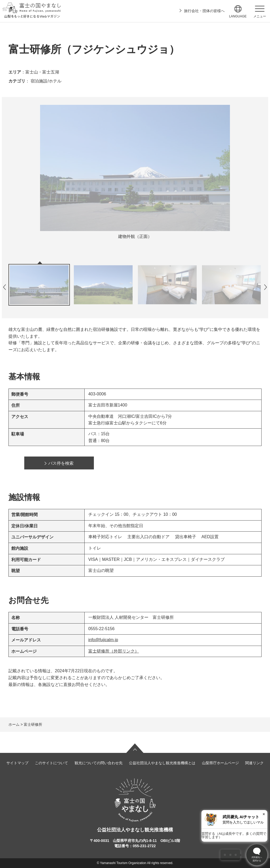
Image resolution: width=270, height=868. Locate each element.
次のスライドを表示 (266, 287)
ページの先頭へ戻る (135, 748)
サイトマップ (17, 763)
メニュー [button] (260, 16)
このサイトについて (51, 763)
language (238, 16)
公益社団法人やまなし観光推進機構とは (162, 763)
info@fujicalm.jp (103, 640)
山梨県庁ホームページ (220, 763)
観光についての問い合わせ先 (99, 763)
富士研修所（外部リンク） (114, 651)
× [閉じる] (264, 814)
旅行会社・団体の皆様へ (204, 11)
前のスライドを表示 (4, 287)
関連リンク (254, 763)
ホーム (14, 724)
